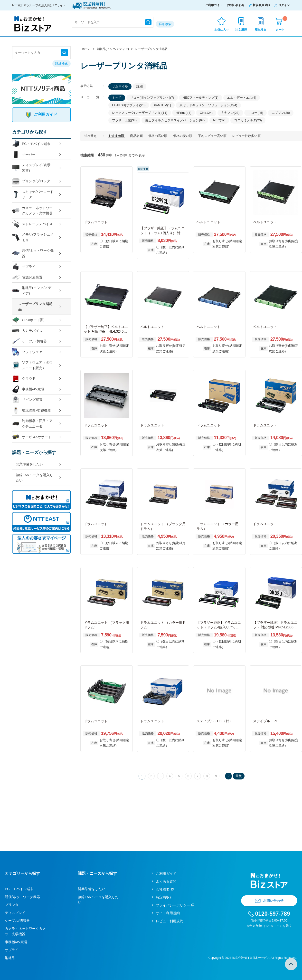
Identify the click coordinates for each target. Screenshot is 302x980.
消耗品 (10, 958)
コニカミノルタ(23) (248, 120)
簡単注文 (261, 30)
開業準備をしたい (29, 464)
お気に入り (222, 30)
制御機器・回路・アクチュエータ (32, 424)
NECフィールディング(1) (201, 98)
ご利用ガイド (214, 5)
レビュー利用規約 (170, 921)
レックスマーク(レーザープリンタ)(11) (140, 113)
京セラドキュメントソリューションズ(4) (208, 105)
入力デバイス (27, 331)
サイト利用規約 (168, 913)
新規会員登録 (261, 5)
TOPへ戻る (291, 964)
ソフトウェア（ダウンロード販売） (32, 365)
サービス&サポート (32, 437)
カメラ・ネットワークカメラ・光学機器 (32, 211)
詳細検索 (165, 24)
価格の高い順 (158, 136)
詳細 (140, 86)
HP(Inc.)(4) (184, 113)
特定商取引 (164, 897)
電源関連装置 (27, 277)
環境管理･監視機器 (32, 410)
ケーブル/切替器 (29, 341)
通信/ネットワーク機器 (33, 253)
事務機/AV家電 (28, 389)
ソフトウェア (27, 352)
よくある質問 (166, 881)
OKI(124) (206, 113)
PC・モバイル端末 (31, 144)
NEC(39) (219, 120)
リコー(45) (255, 113)
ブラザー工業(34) (124, 120)
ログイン (284, 5)
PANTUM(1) (162, 105)
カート (282, 24)
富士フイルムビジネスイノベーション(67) (175, 120)
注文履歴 (241, 30)
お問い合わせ (236, 5)
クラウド (24, 379)
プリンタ (12, 905)
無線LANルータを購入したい (34, 478)
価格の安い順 (183, 136)
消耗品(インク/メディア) (32, 291)
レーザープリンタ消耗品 (35, 307)
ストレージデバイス (32, 224)
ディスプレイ (15, 913)
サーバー (24, 155)
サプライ (24, 267)
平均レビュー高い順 (213, 136)
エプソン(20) (281, 113)
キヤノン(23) (230, 113)
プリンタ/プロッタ (31, 181)
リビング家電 (27, 400)
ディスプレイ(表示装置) (31, 168)
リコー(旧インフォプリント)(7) (152, 98)
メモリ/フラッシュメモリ (33, 237)
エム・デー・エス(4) (242, 98)
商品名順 (137, 136)
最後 (239, 776)
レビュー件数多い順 (246, 136)
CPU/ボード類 (28, 320)
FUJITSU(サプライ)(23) (129, 105)
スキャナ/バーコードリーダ (33, 195)
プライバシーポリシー (173, 905)
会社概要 (163, 889)
